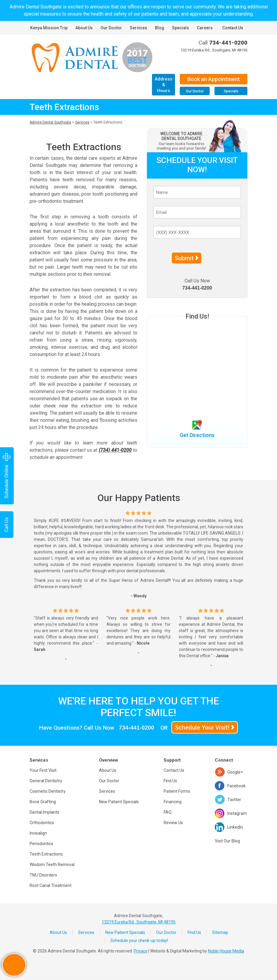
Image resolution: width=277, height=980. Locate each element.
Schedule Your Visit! (202, 728)
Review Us (173, 823)
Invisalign (38, 833)
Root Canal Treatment (51, 885)
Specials (181, 28)
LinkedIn (235, 827)
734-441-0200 (228, 43)
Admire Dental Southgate (50, 122)
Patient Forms (177, 791)
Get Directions (197, 435)
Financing (173, 802)
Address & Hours (163, 85)
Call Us (6, 525)
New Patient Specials (119, 802)
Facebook (236, 786)
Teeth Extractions (46, 854)
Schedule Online (7, 476)
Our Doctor (111, 28)
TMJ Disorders (43, 875)
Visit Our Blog (227, 841)
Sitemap (220, 932)
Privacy (141, 951)
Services (138, 28)
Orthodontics (42, 823)
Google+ (235, 772)
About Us (84, 28)
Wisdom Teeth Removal (52, 865)
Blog (160, 28)
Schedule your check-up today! (139, 941)
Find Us (170, 781)
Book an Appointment (214, 79)
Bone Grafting (43, 802)
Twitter (234, 800)
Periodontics (41, 844)
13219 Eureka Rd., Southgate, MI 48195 (214, 50)
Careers (205, 28)
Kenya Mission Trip (49, 28)
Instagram (237, 813)
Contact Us (233, 28)
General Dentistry (46, 781)
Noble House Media (226, 951)
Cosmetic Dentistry (48, 791)
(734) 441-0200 (115, 450)
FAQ (168, 812)
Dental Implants (44, 812)
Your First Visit (43, 770)
